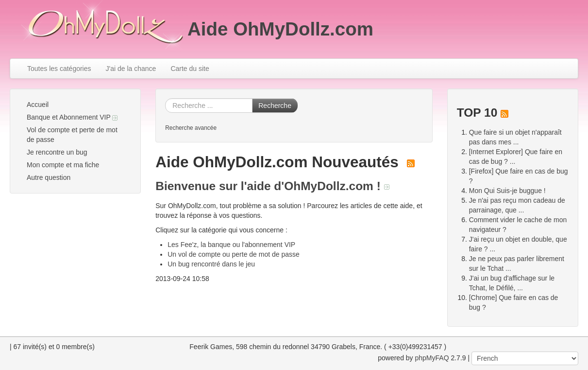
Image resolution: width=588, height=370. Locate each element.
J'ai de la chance (131, 69)
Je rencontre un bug (57, 152)
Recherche (275, 106)
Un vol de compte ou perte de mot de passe (234, 254)
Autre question (49, 177)
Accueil (38, 105)
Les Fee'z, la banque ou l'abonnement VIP (231, 245)
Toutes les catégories (59, 69)
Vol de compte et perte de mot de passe (72, 135)
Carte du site (190, 69)
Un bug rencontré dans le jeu (211, 264)
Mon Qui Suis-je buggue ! (507, 191)
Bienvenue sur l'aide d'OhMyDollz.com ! (272, 186)
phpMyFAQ (432, 358)
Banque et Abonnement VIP (72, 117)
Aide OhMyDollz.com (280, 29)
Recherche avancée (191, 128)
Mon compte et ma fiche (63, 165)
